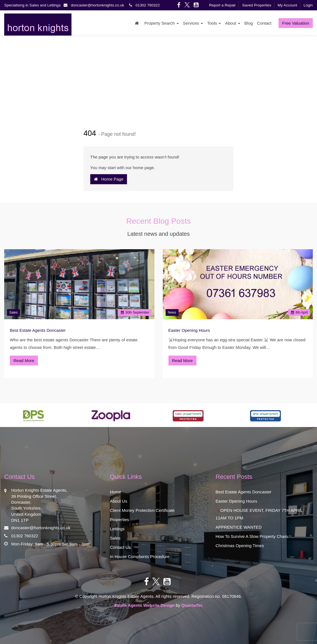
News (172, 312)
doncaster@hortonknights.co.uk (95, 5)
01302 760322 (144, 5)
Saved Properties (257, 5)
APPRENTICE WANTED (239, 527)
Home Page (109, 179)
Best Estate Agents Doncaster (38, 330)
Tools (214, 23)
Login (308, 5)
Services (193, 23)
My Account (287, 5)
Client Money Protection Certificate (142, 510)
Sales (13, 312)
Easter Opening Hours (189, 330)
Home (115, 492)
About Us (119, 501)
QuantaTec (192, 605)
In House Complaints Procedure (140, 556)
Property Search (162, 23)
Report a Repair (222, 5)
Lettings (117, 529)
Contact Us (120, 547)
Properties (119, 520)
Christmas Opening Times (240, 546)
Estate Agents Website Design (144, 605)
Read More (24, 361)
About (232, 23)
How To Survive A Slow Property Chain (252, 536)
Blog (249, 23)
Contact (264, 23)
